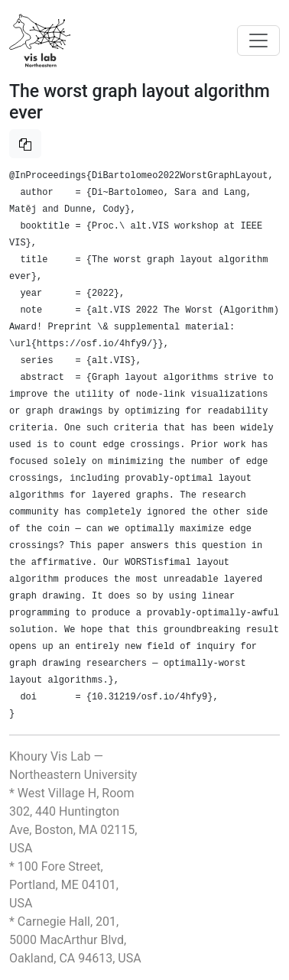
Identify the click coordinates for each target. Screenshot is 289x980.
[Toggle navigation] (258, 41)
